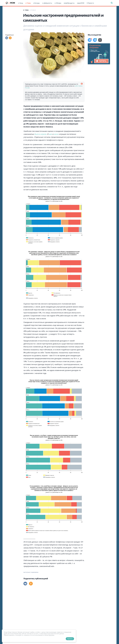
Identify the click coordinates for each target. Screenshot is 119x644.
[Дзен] (100, 40)
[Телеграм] (90, 40)
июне (56, 134)
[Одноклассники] (10, 38)
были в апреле (40, 134)
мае (50, 134)
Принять (70, 639)
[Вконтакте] (7, 38)
